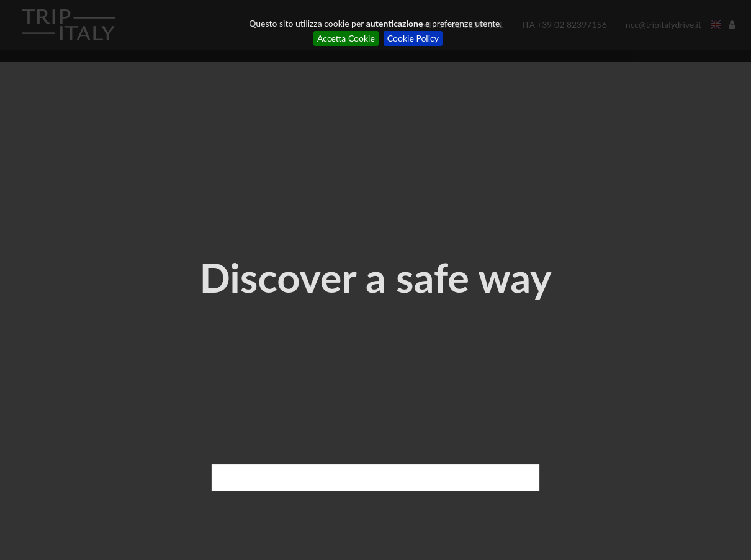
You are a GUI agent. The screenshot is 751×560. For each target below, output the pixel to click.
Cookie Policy (413, 38)
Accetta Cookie (346, 38)
